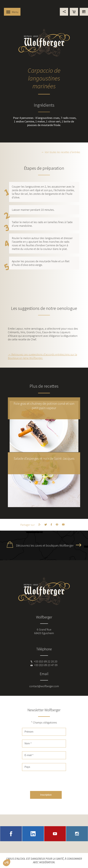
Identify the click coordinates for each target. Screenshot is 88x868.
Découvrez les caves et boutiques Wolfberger (45, 545)
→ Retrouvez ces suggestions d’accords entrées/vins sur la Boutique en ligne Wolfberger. (42, 356)
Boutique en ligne (74, 12)
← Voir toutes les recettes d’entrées (61, 152)
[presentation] (46, 781)
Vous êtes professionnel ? (84, 12)
